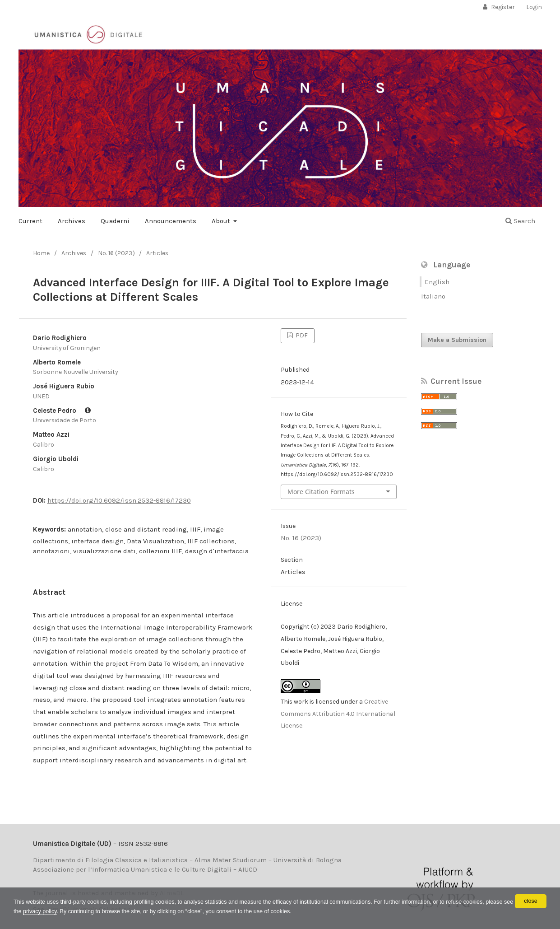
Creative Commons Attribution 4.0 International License (338, 714)
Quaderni (115, 221)
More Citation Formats (321, 492)
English (437, 282)
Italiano (433, 296)
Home (41, 253)
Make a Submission (457, 340)
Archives (72, 221)
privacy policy (142, 911)
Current (30, 221)
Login (534, 7)
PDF (301, 335)
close (530, 900)
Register (502, 7)
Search (520, 221)
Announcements (171, 221)
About (222, 221)
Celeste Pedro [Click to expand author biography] (62, 411)
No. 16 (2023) (116, 253)
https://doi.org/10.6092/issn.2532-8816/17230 (119, 500)
